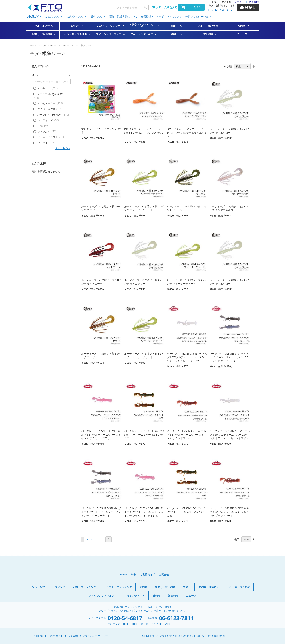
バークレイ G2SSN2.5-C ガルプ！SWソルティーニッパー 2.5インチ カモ (187, 512)
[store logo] (45, 8)
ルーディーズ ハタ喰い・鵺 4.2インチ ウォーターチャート (187, 282)
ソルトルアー (50, 45)
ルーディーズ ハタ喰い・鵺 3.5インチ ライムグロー (230, 282)
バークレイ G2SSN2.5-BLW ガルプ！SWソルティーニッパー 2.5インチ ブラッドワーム (229, 512)
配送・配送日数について (123, 16)
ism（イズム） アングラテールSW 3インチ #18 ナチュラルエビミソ (187, 133)
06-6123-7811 (176, 618)
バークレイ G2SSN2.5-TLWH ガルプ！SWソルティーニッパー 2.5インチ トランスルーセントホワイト (230, 435)
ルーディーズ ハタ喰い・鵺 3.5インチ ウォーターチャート (144, 355)
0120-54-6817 (220, 10)
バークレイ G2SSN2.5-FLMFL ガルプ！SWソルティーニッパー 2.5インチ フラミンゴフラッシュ (143, 512)
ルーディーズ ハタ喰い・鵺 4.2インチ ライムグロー (144, 282)
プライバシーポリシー (95, 636)
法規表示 (73, 636)
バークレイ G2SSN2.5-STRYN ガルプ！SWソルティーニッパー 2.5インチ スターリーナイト (101, 512)
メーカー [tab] (37, 75)
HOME (124, 574)
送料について (98, 16)
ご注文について (54, 16)
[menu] (142, 30)
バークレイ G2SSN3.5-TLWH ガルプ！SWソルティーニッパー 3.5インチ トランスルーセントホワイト (187, 357)
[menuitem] (43, 26)
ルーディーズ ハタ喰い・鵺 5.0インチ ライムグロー (230, 131)
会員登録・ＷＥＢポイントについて (161, 16)
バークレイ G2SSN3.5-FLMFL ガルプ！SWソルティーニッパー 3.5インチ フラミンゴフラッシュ (101, 435)
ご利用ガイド (34, 16)
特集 (134, 574)
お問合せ (164, 574)
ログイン (239, 2)
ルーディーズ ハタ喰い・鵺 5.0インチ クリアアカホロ (230, 208)
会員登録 (254, 2)
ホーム (33, 45)
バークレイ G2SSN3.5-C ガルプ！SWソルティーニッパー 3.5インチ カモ (144, 435)
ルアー (66, 45)
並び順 (228, 66)
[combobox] (132, 7)
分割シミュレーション (198, 16)
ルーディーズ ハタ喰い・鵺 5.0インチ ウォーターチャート (144, 208)
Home (40, 636)
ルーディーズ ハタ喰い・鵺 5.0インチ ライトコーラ (101, 282)
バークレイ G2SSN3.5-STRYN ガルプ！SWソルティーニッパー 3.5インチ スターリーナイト (229, 357)
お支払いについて (77, 16)
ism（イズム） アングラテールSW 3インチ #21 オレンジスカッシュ (144, 133)
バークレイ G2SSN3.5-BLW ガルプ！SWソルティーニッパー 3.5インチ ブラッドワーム (186, 435)
